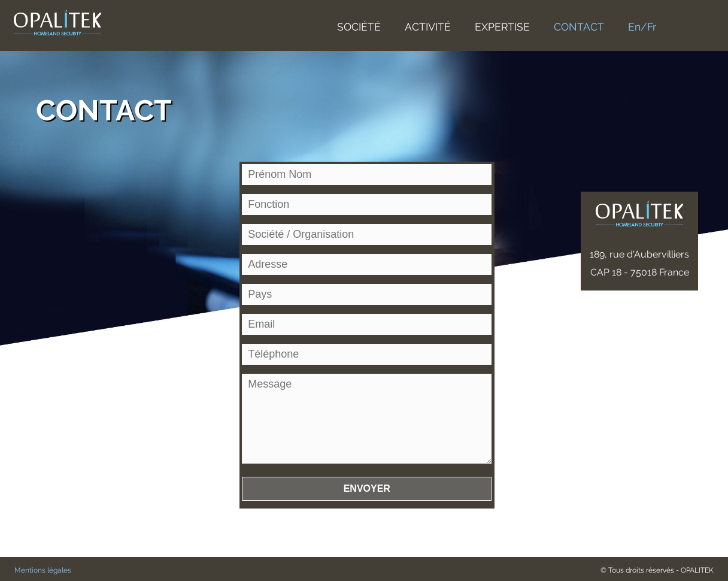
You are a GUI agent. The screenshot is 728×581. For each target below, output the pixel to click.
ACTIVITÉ (428, 27)
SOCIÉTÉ (359, 27)
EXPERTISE (502, 27)
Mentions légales (43, 570)
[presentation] (333, 548)
